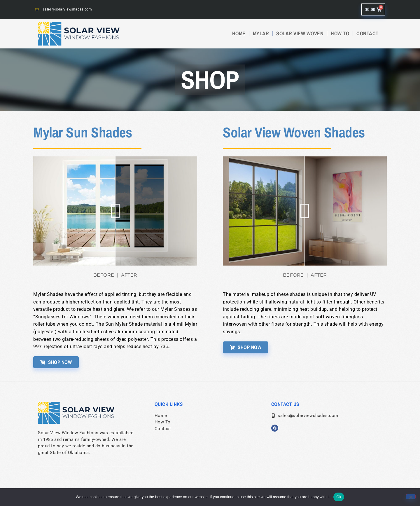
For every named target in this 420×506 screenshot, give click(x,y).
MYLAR (261, 33)
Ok (339, 497)
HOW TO (340, 33)
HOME (239, 33)
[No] (411, 497)
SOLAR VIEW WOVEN (300, 33)
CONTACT (367, 33)
